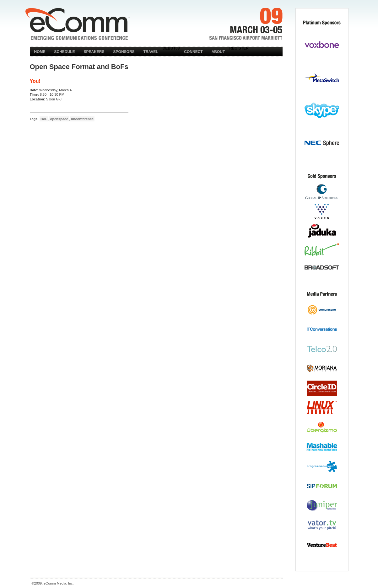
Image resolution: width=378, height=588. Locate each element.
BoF (44, 119)
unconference (82, 119)
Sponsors (124, 52)
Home (40, 52)
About (218, 52)
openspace (59, 119)
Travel (151, 52)
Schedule (65, 52)
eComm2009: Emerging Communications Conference (78, 24)
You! (35, 81)
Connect (193, 52)
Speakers (94, 52)
